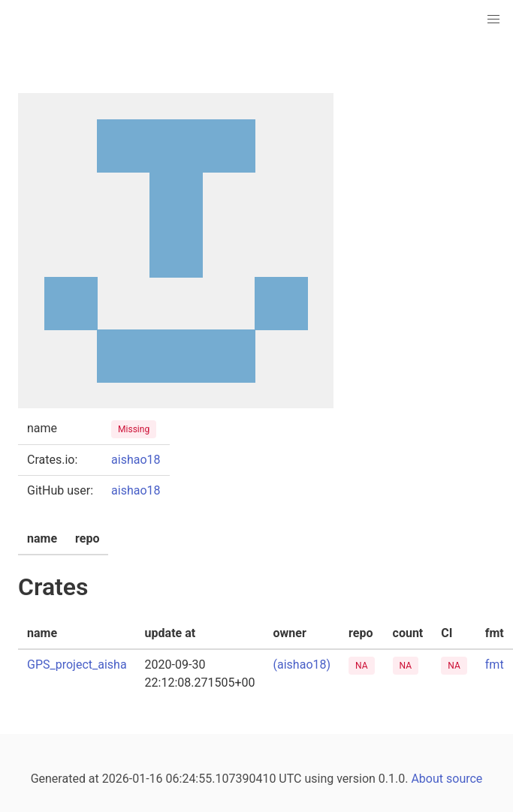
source (464, 779)
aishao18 (136, 460)
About (427, 779)
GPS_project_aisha (77, 665)
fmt (495, 665)
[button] (493, 20)
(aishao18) (302, 665)
